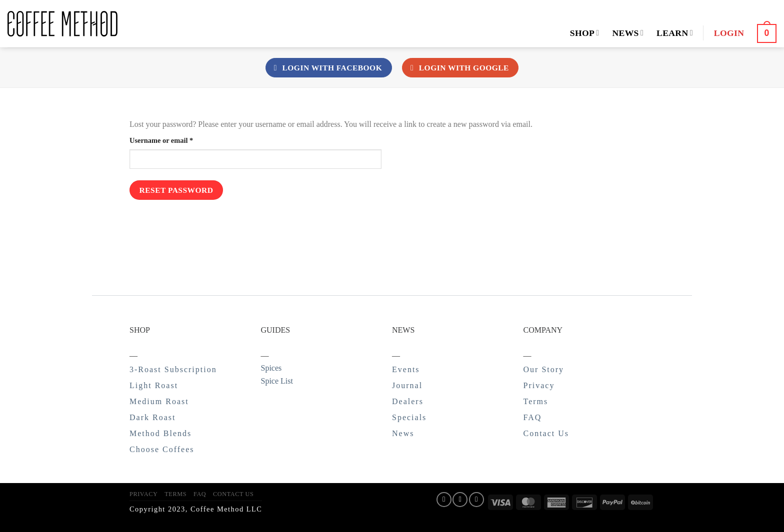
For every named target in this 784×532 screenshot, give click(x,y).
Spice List (277, 381)
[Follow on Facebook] (444, 500)
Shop (585, 33)
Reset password (176, 190)
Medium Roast (159, 401)
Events (406, 369)
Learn (675, 33)
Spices (271, 368)
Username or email (175, 140)
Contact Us (546, 433)
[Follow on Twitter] (476, 500)
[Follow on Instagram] (460, 500)
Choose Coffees (162, 449)
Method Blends (160, 433)
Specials (409, 417)
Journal (407, 385)
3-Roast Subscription (173, 369)
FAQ (533, 417)
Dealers (408, 401)
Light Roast (154, 385)
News (628, 33)
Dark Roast (152, 417)
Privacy (539, 385)
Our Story (544, 369)
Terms (536, 401)
